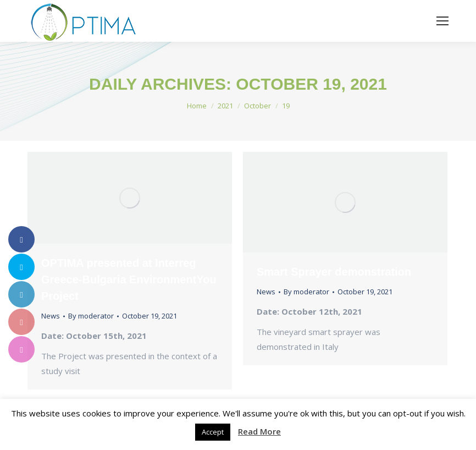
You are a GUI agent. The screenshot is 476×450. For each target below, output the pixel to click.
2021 (225, 106)
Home (197, 106)
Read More (259, 431)
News (51, 316)
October (258, 106)
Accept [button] (213, 432)
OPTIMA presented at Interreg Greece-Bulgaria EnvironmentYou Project (129, 279)
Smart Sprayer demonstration (334, 272)
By (91, 316)
